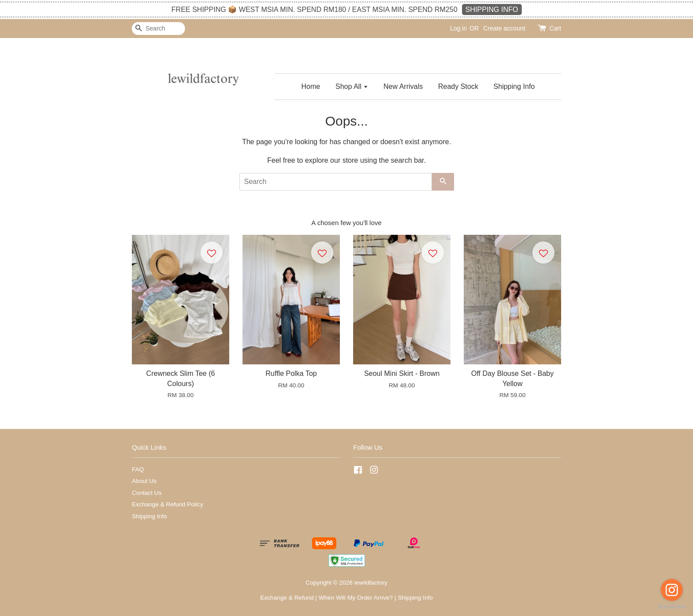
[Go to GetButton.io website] (672, 607)
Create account (504, 28)
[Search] (158, 29)
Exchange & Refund (287, 598)
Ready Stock (458, 86)
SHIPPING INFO (492, 10)
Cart (555, 28)
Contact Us (147, 493)
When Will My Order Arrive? (356, 598)
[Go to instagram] (672, 590)
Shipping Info (514, 86)
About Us (144, 481)
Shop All (352, 86)
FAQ (138, 469)
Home (311, 86)
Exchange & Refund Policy (167, 504)
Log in (458, 28)
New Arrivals (403, 86)
